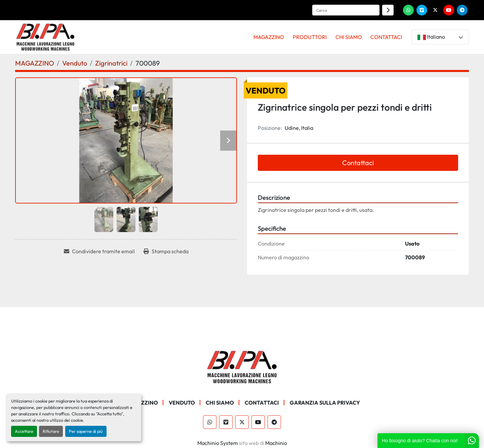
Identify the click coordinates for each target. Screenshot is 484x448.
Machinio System (218, 443)
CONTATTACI (386, 37)
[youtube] (449, 10)
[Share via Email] (99, 251)
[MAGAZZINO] (35, 63)
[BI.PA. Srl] (242, 366)
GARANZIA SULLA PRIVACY (325, 403)
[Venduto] (75, 63)
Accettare (24, 431)
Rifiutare (51, 431)
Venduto (182, 403)
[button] (269, 37)
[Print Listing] (166, 251)
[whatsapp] (408, 10)
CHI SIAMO (349, 37)
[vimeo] (422, 10)
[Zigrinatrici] (111, 63)
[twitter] (435, 10)
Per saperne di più (86, 431)
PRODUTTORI (310, 37)
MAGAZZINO (269, 37)
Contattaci (358, 163)
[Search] (346, 10)
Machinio (276, 443)
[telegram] (462, 10)
